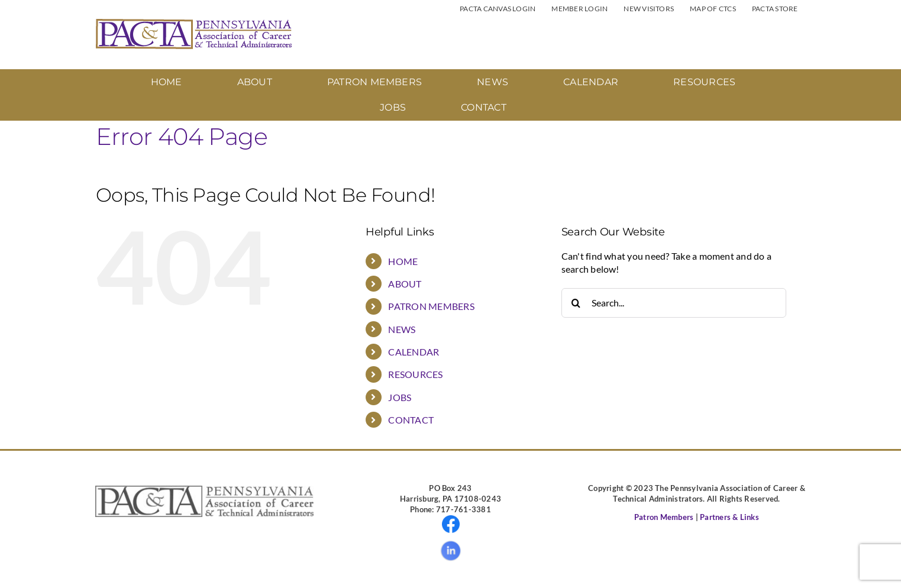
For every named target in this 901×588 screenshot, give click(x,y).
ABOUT (405, 284)
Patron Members (664, 517)
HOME (403, 261)
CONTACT (411, 420)
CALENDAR (414, 352)
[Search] (576, 303)
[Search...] (674, 303)
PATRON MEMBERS (431, 306)
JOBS (400, 397)
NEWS (402, 329)
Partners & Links (729, 517)
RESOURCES (415, 374)
